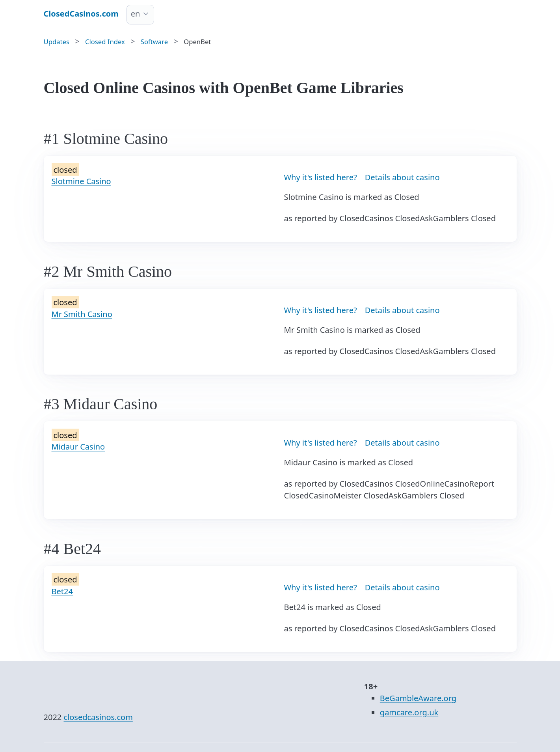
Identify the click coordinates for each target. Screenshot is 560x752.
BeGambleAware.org (418, 698)
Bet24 (62, 591)
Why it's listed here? (321, 177)
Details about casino (402, 177)
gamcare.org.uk (409, 712)
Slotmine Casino (81, 181)
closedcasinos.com (98, 717)
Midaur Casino (78, 447)
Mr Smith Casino (82, 314)
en (136, 14)
